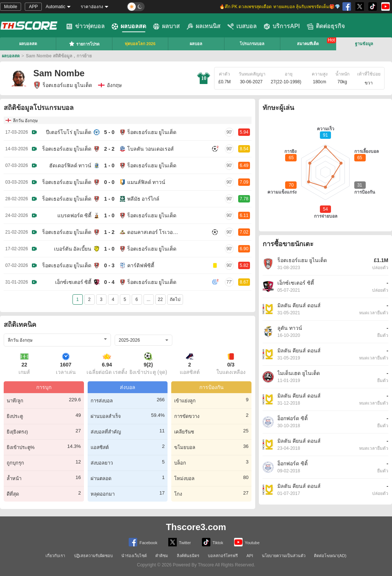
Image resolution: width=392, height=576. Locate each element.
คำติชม (162, 556)
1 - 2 (109, 232)
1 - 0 (109, 165)
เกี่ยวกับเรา (55, 556)
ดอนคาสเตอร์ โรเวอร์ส (153, 232)
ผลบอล (196, 44)
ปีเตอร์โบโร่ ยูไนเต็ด (69, 132)
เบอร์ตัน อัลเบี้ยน (73, 249)
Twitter (180, 542)
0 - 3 (109, 265)
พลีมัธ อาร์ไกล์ (143, 199)
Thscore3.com (196, 527)
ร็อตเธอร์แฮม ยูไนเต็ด (63, 85)
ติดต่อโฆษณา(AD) (330, 556)
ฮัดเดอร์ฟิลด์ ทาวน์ (70, 165)
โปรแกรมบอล (252, 44)
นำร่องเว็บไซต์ (134, 556)
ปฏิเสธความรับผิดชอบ (93, 556)
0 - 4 (109, 282)
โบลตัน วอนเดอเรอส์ (151, 149)
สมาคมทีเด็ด (308, 44)
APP (33, 7)
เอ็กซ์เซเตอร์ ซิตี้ (73, 282)
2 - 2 (109, 149)
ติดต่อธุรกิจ (326, 26)
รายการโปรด (84, 44)
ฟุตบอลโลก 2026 (140, 44)
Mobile (11, 7)
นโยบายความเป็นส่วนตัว (284, 556)
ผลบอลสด (129, 26)
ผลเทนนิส (204, 26)
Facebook (143, 542)
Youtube (247, 542)
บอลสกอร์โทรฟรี (223, 556)
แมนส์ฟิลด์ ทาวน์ (146, 182)
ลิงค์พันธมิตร (188, 556)
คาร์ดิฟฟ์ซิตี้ (141, 265)
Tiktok (213, 542)
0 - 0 (109, 182)
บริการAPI (282, 26)
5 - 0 (109, 132)
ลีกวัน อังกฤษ (25, 121)
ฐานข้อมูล (364, 44)
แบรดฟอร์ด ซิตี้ (75, 215)
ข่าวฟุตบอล (85, 26)
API (250, 556)
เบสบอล (242, 26)
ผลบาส (166, 26)
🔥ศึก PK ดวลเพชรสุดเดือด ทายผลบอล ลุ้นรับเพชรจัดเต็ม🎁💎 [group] (280, 7)
